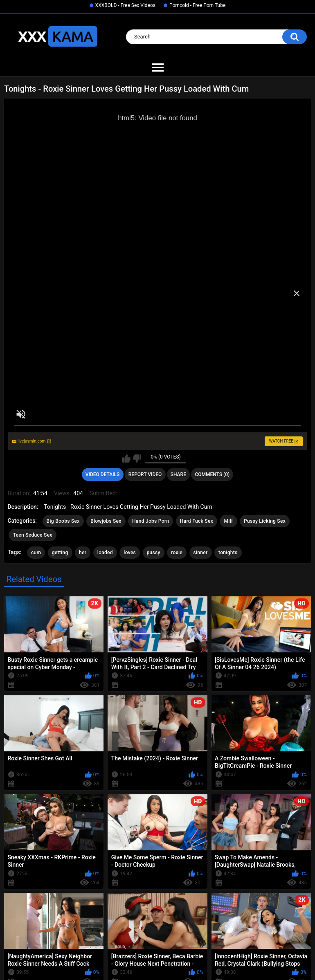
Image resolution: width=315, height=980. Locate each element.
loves (130, 553)
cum (36, 553)
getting (60, 553)
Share (178, 474)
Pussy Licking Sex (265, 521)
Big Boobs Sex (63, 521)
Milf (228, 521)
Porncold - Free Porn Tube (197, 5)
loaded (105, 553)
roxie (177, 553)
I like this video (126, 459)
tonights (228, 553)
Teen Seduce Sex (32, 535)
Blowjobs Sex (106, 521)
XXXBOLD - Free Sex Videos (125, 5)
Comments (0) (212, 474)
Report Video (145, 474)
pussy (154, 553)
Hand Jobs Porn (151, 521)
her (83, 553)
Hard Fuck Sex (197, 521)
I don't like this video (137, 459)
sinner (201, 553)
